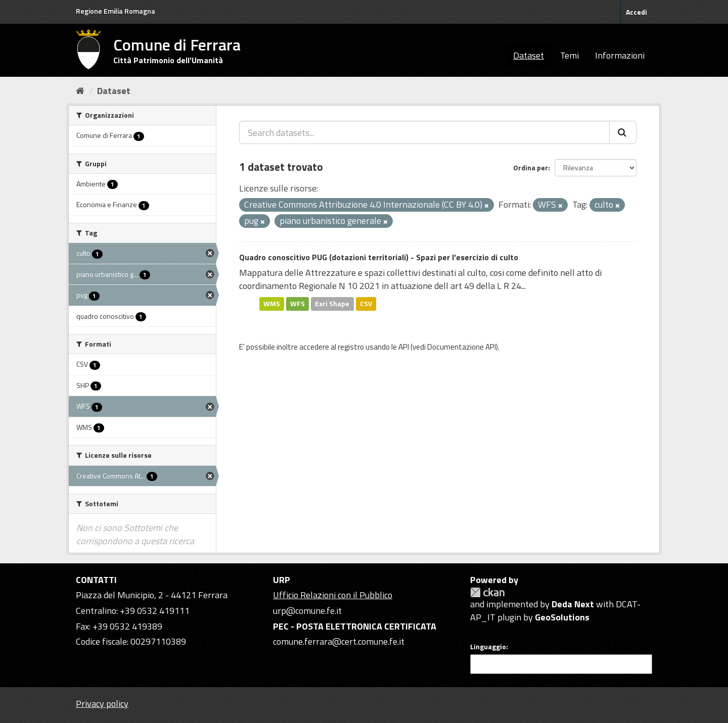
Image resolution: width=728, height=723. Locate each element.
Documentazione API (462, 347)
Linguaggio (488, 647)
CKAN (487, 592)
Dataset (529, 55)
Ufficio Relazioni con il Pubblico (333, 595)
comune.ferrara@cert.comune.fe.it (339, 641)
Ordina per (531, 167)
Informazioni (620, 55)
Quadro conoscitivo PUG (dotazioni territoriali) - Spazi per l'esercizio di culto (379, 257)
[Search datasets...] (424, 132)
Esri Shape (332, 304)
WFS (298, 304)
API (404, 347)
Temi (570, 55)
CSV (366, 304)
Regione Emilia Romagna (116, 11)
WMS (272, 304)
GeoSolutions (562, 617)
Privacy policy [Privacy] (102, 704)
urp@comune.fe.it (307, 611)
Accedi (636, 12)
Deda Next (573, 604)
